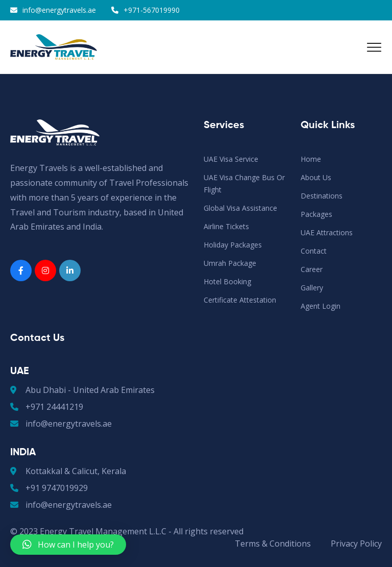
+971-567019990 (152, 10)
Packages (316, 214)
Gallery (312, 288)
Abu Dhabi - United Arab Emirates (82, 390)
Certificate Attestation (240, 300)
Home (311, 159)
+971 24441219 (47, 407)
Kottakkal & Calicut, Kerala (68, 471)
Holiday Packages (233, 245)
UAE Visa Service (231, 159)
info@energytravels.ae (59, 10)
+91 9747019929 (49, 488)
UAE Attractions (327, 232)
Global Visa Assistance (240, 208)
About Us (316, 177)
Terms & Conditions (273, 544)
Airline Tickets (226, 226)
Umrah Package (230, 263)
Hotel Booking (227, 281)
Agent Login (321, 306)
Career (312, 269)
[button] (68, 545)
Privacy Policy (356, 544)
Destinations (322, 196)
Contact (314, 251)
